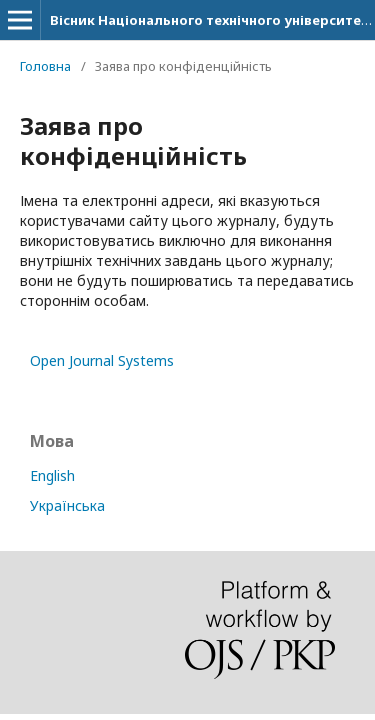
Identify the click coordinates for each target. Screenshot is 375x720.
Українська (67, 505)
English (52, 475)
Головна (45, 66)
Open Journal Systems (102, 360)
